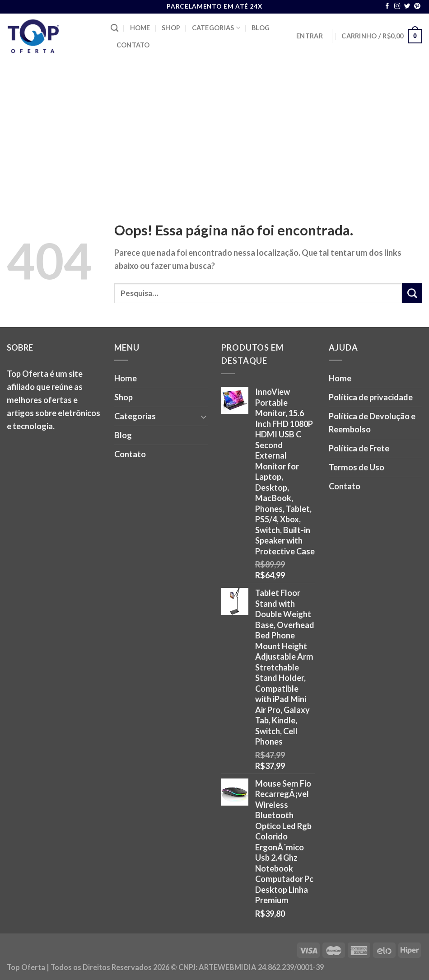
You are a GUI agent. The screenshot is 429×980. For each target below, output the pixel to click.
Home (140, 28)
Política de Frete (359, 448)
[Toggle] (204, 416)
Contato (133, 45)
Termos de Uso (357, 467)
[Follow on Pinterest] (417, 7)
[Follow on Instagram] (397, 7)
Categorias (216, 28)
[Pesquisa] (114, 28)
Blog (261, 28)
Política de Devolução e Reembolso (372, 423)
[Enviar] (412, 293)
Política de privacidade (371, 397)
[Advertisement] (214, 127)
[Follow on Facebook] (387, 7)
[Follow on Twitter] (407, 7)
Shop (171, 28)
